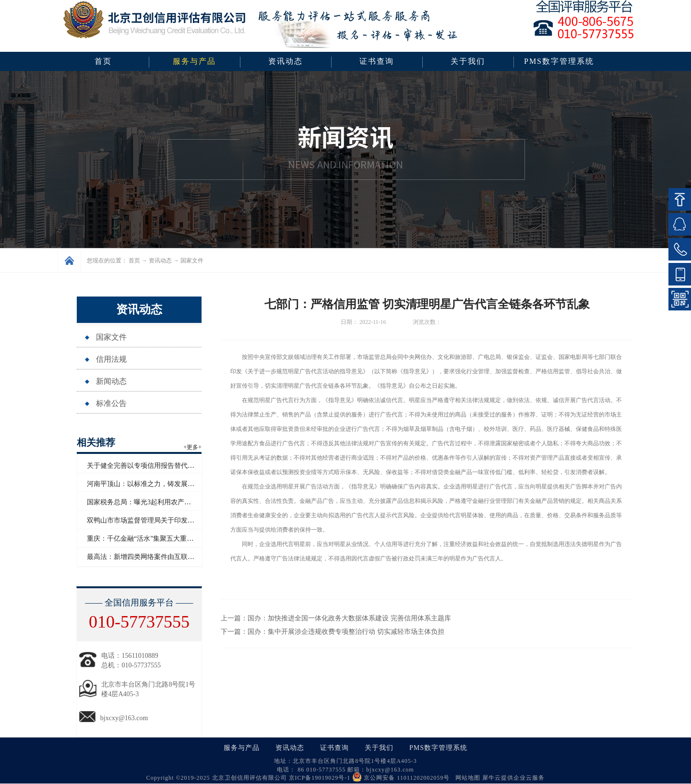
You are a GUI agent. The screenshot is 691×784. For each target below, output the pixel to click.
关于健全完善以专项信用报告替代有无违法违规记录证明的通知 (181, 466)
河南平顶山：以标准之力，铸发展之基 (144, 484)
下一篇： (333, 632)
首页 (103, 61)
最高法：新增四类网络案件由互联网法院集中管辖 (161, 557)
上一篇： (336, 618)
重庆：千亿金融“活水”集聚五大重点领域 (147, 539)
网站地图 (466, 778)
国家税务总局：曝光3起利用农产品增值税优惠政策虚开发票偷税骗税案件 (196, 502)
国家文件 (192, 261)
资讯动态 (160, 261)
